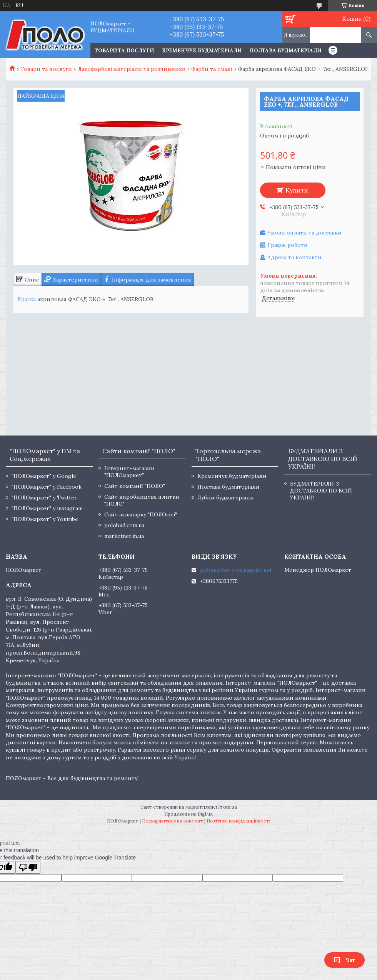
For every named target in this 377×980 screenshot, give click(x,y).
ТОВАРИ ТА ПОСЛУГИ (124, 51)
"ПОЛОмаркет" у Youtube (45, 519)
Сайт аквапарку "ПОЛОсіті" (141, 514)
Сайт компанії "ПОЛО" (135, 486)
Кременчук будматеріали (202, 51)
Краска (27, 299)
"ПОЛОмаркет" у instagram (47, 508)
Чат (344, 960)
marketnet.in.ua (124, 536)
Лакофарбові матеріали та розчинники (132, 69)
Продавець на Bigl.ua (188, 814)
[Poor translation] (28, 867)
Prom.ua (228, 807)
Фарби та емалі (212, 69)
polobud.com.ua (124, 525)
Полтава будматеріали (285, 51)
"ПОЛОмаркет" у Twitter (44, 498)
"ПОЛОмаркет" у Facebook (47, 487)
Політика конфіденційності (239, 821)
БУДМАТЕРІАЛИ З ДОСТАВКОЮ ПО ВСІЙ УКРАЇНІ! (321, 491)
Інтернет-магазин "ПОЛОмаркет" (129, 472)
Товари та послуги (46, 69)
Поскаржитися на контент (173, 821)
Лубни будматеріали (226, 498)
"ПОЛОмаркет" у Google (44, 476)
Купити (297, 190)
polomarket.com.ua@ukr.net (236, 570)
